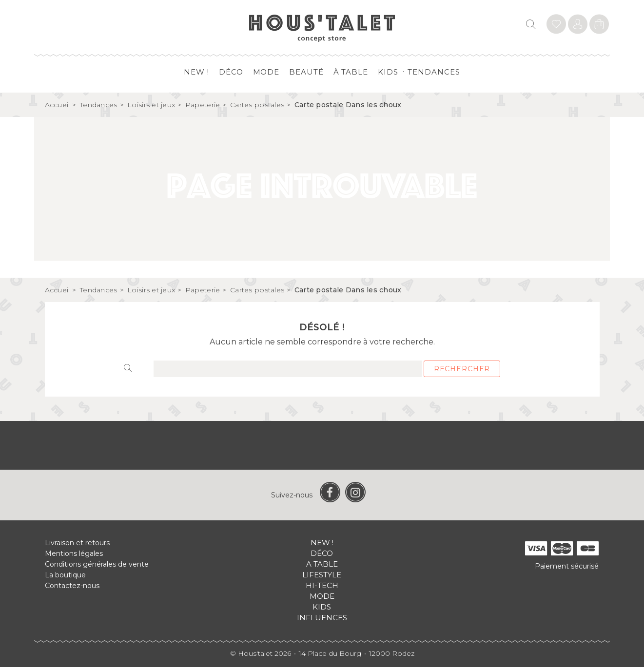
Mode (266, 72)
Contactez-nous (72, 586)
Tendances (434, 72)
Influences (322, 618)
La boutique (65, 575)
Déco (231, 72)
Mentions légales (74, 553)
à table (351, 72)
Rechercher (462, 369)
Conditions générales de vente (97, 564)
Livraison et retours (77, 543)
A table (322, 564)
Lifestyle (322, 575)
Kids (388, 72)
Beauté (306, 72)
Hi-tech (322, 585)
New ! (196, 72)
